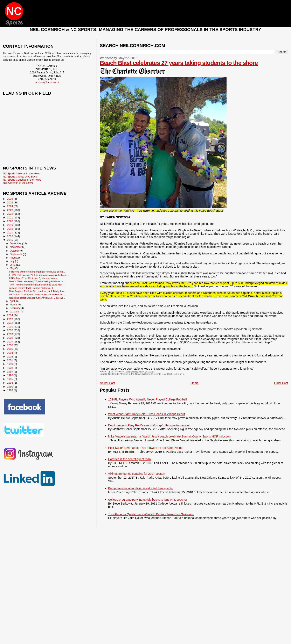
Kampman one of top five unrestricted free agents (140, 488)
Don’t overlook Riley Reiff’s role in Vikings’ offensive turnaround (149, 425)
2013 (10, 319)
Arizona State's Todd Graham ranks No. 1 (31, 288)
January (15, 312)
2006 (10, 345)
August (14, 258)
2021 (10, 218)
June (13, 265)
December (16, 244)
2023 (10, 210)
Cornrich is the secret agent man (129, 459)
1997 (10, 372)
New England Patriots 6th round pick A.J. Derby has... (38, 291)
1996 (10, 375)
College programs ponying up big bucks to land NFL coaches (148, 500)
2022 (10, 214)
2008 (10, 338)
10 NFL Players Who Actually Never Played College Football (147, 399)
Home (195, 383)
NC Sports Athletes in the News (125, 374)
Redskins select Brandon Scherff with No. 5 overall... (37, 298)
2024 (10, 206)
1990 (10, 387)
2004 (10, 353)
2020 (10, 221)
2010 (10, 330)
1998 (10, 368)
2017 (10, 233)
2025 (10, 202)
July (12, 261)
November (16, 247)
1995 (10, 379)
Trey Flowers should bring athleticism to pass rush (36, 285)
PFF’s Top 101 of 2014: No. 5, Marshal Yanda (33, 278)
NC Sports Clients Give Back (157, 374)
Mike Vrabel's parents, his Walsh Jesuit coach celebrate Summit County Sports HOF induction (169, 436)
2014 (10, 315)
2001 (10, 360)
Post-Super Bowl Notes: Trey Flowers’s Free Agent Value (145, 448)
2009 (10, 334)
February (15, 308)
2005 (10, 349)
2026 (10, 199)
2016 (10, 236)
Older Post (281, 383)
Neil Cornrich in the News (18, 183)
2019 (10, 225)
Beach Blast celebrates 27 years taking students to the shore (179, 63)
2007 (10, 342)
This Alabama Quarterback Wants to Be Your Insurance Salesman (151, 514)
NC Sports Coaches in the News (22, 180)
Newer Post (108, 383)
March (14, 305)
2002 (10, 357)
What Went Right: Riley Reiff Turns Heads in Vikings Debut (147, 414)
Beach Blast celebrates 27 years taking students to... (37, 281)
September (16, 254)
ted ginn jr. (179, 374)
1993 (10, 383)
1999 (10, 364)
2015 (10, 240)
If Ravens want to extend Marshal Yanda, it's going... (37, 272)
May (13, 268)
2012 (10, 323)
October (15, 251)
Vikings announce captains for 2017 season (137, 474)
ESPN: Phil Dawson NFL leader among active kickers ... (39, 275)
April (13, 301)
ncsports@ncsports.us (47, 82)
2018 (10, 229)
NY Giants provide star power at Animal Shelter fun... (37, 294)
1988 (10, 390)
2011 (10, 327)
